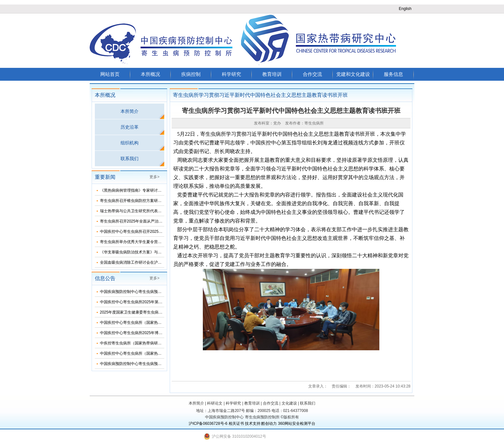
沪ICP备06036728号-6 (208, 424)
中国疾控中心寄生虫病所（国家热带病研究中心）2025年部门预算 (156, 323)
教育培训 (272, 74)
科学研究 (231, 74)
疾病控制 (191, 74)
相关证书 (236, 424)
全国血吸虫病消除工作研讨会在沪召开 (133, 262)
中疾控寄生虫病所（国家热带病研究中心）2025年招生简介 (151, 343)
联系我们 (130, 159)
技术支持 (253, 424)
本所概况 (150, 74)
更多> (154, 177)
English (405, 9)
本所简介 (130, 111)
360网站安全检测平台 (297, 424)
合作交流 (312, 74)
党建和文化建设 (353, 74)
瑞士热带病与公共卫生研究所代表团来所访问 (139, 211)
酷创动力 (269, 424)
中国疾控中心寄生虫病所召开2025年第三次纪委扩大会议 (149, 232)
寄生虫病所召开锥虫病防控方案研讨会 (133, 201)
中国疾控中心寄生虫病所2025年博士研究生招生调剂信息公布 (153, 333)
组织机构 (130, 143)
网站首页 (110, 74)
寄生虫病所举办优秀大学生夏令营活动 (133, 242)
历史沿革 (130, 127)
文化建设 (289, 403)
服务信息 (393, 74)
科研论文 (215, 403)
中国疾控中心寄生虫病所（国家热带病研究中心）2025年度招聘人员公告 (162, 353)
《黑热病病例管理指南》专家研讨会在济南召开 (140, 190)
